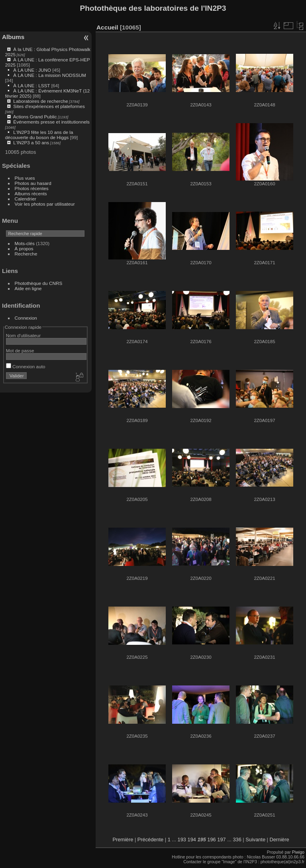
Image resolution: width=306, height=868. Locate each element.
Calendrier (25, 199)
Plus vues (25, 178)
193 (182, 840)
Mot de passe (20, 351)
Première (123, 840)
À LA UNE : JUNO (33, 70)
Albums (13, 37)
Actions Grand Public (35, 117)
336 (237, 840)
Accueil (107, 27)
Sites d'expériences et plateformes (49, 106)
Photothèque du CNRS (39, 283)
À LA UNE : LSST (31, 85)
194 (192, 840)
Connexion (26, 318)
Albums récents (31, 193)
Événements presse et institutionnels (51, 122)
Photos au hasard (33, 183)
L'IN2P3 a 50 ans (31, 142)
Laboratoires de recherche (40, 101)
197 (221, 840)
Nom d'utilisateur (23, 335)
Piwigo (298, 852)
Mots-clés (25, 243)
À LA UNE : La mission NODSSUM (49, 75)
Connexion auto (26, 366)
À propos (24, 248)
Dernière (280, 840)
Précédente (150, 840)
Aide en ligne (28, 288)
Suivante (255, 840)
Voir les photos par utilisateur (45, 204)
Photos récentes (32, 188)
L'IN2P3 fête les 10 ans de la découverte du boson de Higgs (39, 135)
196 (211, 840)
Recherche (26, 254)
